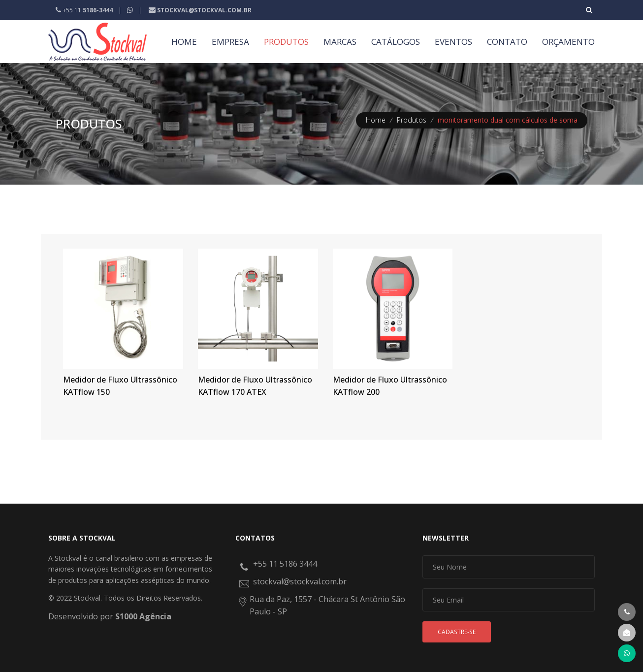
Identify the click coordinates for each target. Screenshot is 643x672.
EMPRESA (230, 42)
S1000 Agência (143, 616)
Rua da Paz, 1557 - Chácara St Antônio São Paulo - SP (327, 606)
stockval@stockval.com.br (300, 581)
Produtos (412, 120)
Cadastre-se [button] (457, 632)
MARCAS (340, 42)
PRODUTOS (286, 42)
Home (376, 120)
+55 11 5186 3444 (285, 564)
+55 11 (85, 10)
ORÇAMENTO (568, 42)
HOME (184, 42)
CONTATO (507, 42)
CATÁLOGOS (396, 42)
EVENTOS (453, 42)
